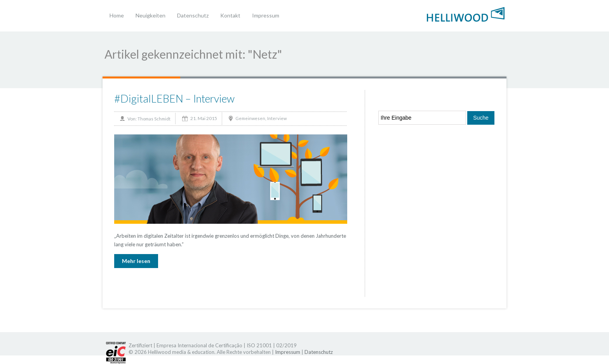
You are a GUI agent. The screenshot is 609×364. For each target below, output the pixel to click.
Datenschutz (193, 15)
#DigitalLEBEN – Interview (174, 98)
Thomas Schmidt (154, 119)
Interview (277, 118)
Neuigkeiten (151, 15)
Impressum (266, 15)
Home (117, 15)
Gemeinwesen (250, 118)
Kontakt (230, 15)
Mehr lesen (136, 261)
